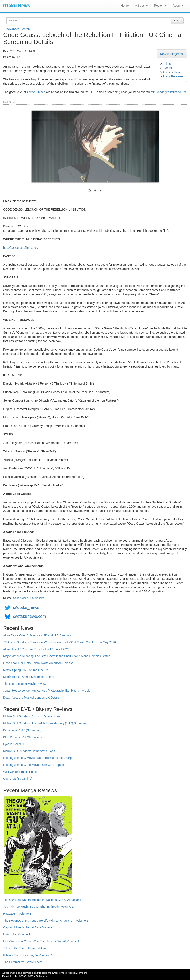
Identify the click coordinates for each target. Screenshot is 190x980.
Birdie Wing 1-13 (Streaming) (22, 730)
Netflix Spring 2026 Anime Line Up (26, 670)
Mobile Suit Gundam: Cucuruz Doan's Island (32, 716)
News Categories (171, 54)
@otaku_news (26, 607)
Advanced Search (18, 29)
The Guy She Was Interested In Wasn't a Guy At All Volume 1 (43, 900)
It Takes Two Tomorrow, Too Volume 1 (28, 955)
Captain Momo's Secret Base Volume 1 (29, 927)
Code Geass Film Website (29, 598)
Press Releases (173, 76)
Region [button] (160, 6)
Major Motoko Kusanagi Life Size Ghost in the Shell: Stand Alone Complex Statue (57, 656)
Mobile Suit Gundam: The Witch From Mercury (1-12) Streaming (45, 723)
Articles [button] (141, 6)
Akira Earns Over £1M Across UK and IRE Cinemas (37, 635)
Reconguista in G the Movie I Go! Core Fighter (34, 765)
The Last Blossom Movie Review (25, 684)
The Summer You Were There (23, 962)
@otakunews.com (29, 616)
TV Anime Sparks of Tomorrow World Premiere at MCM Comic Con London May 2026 (60, 642)
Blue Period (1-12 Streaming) (22, 737)
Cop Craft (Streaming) (18, 779)
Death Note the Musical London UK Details (31, 698)
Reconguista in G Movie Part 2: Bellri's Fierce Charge (38, 758)
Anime (167, 64)
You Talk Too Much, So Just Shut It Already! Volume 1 (38, 907)
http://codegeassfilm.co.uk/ (168, 92)
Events (167, 68)
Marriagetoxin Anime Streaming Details (29, 677)
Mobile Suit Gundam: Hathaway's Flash (29, 751)
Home (125, 6)
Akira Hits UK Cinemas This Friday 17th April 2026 (36, 649)
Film (177, 72)
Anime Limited (36, 92)
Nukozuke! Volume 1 (17, 934)
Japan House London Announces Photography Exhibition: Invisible (47, 691)
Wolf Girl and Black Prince (20, 772)
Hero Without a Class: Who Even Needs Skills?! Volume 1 (41, 941)
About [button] (178, 6)
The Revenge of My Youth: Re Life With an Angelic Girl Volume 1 (46, 921)
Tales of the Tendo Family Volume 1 (27, 948)
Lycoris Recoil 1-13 (16, 744)
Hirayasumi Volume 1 (17, 914)
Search (177, 21)
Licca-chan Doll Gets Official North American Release (38, 663)
